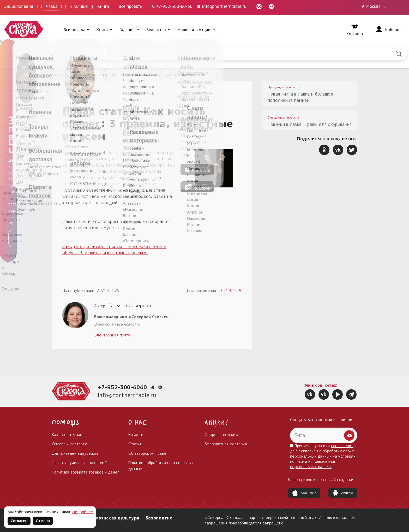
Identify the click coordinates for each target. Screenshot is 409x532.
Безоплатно (159, 518)
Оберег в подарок (221, 435)
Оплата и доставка (70, 444)
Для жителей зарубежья (75, 453)
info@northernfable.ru (127, 395)
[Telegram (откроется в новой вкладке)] (272, 6)
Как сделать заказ (69, 435)
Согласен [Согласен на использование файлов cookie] (19, 521)
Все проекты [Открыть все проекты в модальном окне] (131, 6)
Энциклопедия (19, 6)
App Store (304, 493)
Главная (59, 75)
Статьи (135, 444)
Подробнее (83, 512)
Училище (79, 6)
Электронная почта (112, 335)
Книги (103, 6)
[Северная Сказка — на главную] (24, 30)
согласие (307, 451)
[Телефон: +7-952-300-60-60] (172, 6)
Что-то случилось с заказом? (80, 463)
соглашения (342, 446)
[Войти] (388, 29)
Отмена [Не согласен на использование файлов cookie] (43, 521)
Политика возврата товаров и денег (86, 472)
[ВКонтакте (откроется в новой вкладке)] (259, 6)
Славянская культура (115, 518)
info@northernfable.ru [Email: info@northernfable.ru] (222, 6)
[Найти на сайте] (399, 54)
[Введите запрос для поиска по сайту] (175, 54)
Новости (77, 75)
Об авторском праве (148, 453)
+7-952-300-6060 (122, 387)
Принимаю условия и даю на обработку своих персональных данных (323, 456)
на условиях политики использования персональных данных (323, 461)
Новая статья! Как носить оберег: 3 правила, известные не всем (141, 75)
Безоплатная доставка (226, 444)
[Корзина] (355, 30)
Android (343, 493)
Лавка (52, 6)
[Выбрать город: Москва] (375, 7)
